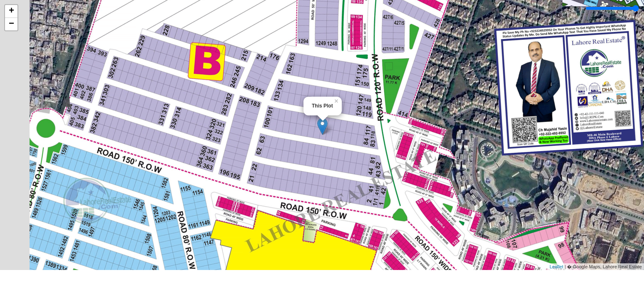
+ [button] (11, 11)
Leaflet (556, 267)
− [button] (11, 24)
